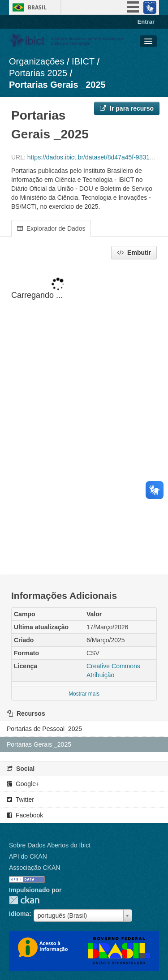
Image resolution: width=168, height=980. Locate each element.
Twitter (20, 799)
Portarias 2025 (38, 73)
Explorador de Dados (51, 228)
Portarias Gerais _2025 (57, 85)
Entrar (146, 22)
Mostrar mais (84, 694)
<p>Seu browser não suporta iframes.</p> (84, 418)
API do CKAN (28, 856)
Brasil (37, 7)
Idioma (19, 914)
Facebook (25, 815)
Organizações (37, 61)
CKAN (24, 900)
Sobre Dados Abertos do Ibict (50, 845)
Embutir (134, 253)
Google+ (23, 784)
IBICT (83, 61)
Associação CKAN (34, 868)
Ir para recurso (127, 108)
